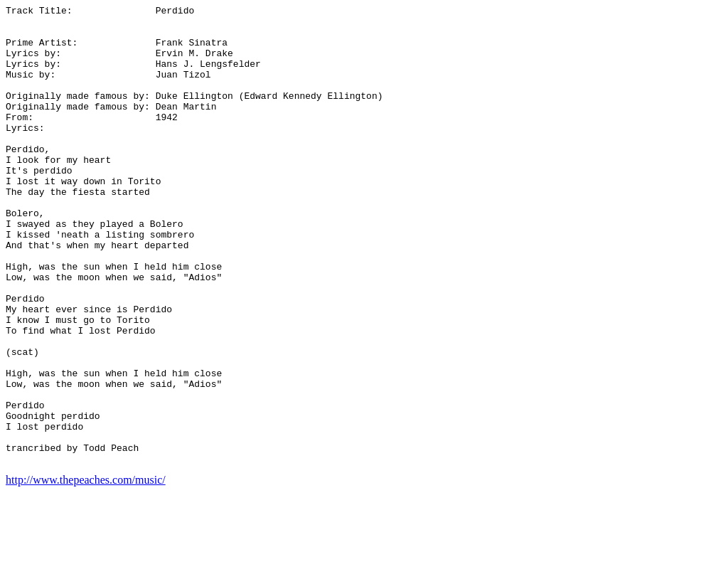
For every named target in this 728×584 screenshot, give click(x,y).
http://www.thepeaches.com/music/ (86, 572)
